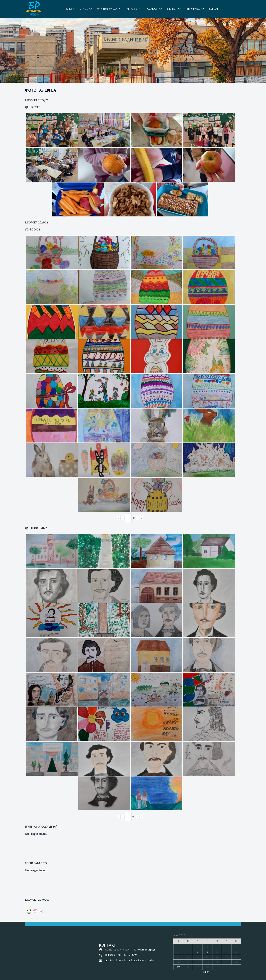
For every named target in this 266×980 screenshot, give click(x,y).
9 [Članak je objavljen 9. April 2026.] (207, 952)
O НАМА (84, 9)
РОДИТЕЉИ (152, 9)
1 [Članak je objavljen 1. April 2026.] (198, 946)
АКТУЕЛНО (132, 9)
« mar (206, 972)
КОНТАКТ (214, 9)
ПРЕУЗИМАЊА (193, 9)
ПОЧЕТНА (70, 9)
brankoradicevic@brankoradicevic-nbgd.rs (130, 960)
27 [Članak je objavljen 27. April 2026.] (178, 967)
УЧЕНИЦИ (172, 9)
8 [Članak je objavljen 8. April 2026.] (198, 952)
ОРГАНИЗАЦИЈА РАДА (107, 9)
